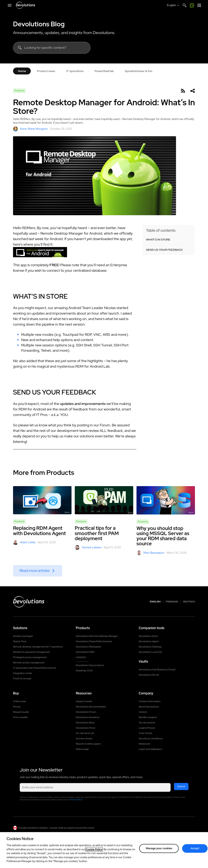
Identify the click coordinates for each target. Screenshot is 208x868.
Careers (143, 712)
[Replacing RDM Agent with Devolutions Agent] (42, 500)
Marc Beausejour (150, 553)
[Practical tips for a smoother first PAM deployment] (104, 500)
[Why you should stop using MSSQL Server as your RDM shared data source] (166, 500)
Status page (82, 749)
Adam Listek (24, 542)
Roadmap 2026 (84, 671)
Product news (46, 71)
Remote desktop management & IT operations (38, 647)
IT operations (75, 71)
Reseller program (148, 717)
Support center (84, 701)
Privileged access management (30, 657)
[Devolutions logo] (29, 602)
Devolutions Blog (39, 24)
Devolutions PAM (85, 652)
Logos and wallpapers (150, 749)
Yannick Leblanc (88, 548)
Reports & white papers (88, 744)
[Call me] (192, 5)
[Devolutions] (25, 5)
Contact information (150, 701)
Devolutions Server (149, 675)
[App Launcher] (199, 5)
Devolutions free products (90, 665)
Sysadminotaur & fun (139, 71)
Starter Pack (20, 641)
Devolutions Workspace (88, 647)
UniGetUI (81, 657)
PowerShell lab (104, 71)
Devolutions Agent (149, 641)
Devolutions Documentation (91, 707)
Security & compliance (151, 738)
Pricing (17, 707)
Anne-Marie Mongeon (30, 129)
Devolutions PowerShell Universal (94, 641)
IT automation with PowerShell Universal (34, 668)
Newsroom (145, 744)
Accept (195, 851)
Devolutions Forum (86, 712)
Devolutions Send (148, 636)
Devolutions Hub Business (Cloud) (157, 670)
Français (172, 602)
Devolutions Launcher (151, 652)
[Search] (185, 5)
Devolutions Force (85, 728)
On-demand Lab (85, 733)
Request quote (21, 712)
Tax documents (147, 723)
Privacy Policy (76, 800)
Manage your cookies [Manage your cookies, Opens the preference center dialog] (159, 851)
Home (22, 71)
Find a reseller (20, 717)
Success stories (84, 738)
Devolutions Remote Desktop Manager (97, 636)
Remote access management (29, 663)
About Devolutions (149, 707)
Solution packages (23, 636)
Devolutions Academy (88, 717)
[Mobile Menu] (10, 5)
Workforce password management (31, 652)
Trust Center (145, 733)
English (155, 602)
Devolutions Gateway (150, 647)
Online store (20, 701)
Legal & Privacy (147, 728)
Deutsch (189, 602)
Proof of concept (22, 678)
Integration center (23, 673)
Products (19, 91)
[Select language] (173, 5)
